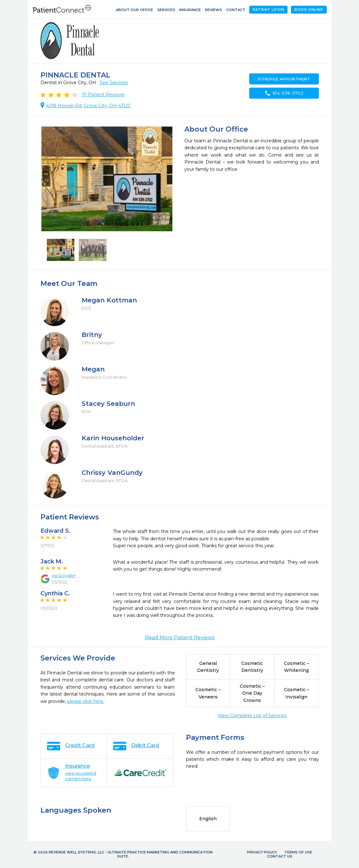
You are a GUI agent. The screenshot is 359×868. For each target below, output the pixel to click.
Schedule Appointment (284, 79)
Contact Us (280, 856)
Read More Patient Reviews (180, 638)
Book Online (309, 9)
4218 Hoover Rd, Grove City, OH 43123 (88, 106)
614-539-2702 (284, 93)
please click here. (86, 701)
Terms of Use (298, 852)
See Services (114, 83)
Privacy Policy (262, 852)
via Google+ (64, 575)
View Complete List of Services (252, 716)
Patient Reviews (103, 95)
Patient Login (268, 9)
